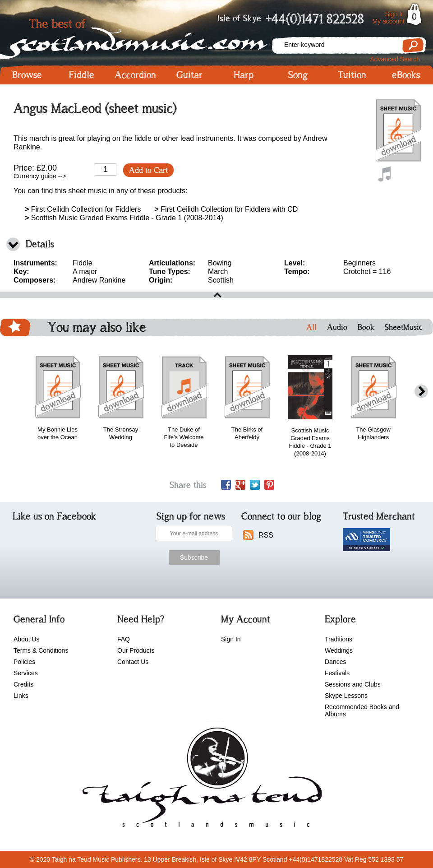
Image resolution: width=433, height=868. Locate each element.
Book (366, 327)
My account (388, 21)
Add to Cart (148, 170)
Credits (23, 684)
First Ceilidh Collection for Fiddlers (83, 209)
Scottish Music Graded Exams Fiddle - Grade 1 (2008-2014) (124, 218)
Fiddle (81, 75)
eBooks (406, 75)
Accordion (135, 75)
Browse (27, 75)
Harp (244, 75)
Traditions (339, 639)
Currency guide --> (40, 176)
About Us (27, 639)
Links (21, 696)
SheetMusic (404, 327)
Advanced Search (395, 59)
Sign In (395, 14)
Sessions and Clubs (353, 684)
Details (40, 244)
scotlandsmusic (200, 780)
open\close (216, 295)
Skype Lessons (346, 696)
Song (298, 75)
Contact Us (133, 662)
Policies (24, 662)
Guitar (189, 75)
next (421, 392)
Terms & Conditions (41, 650)
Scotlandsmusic (135, 36)
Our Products (136, 650)
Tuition (352, 75)
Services (26, 673)
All (311, 327)
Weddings (339, 650)
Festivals (337, 673)
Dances (335, 662)
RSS (266, 535)
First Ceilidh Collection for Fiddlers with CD (226, 209)
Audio (337, 327)
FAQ (124, 639)
